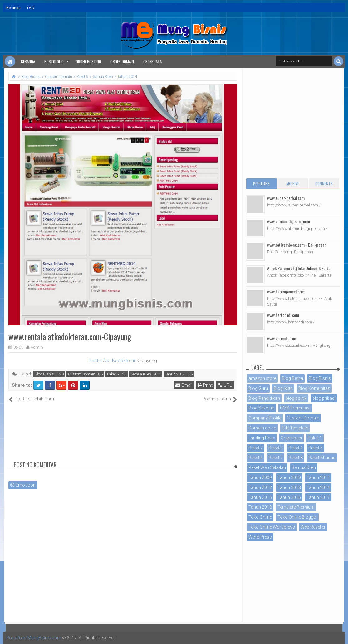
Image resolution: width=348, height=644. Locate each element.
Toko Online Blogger (297, 517)
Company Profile (265, 418)
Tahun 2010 (289, 477)
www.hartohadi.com (283, 315)
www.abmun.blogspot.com (289, 221)
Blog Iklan (283, 388)
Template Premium (296, 507)
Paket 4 (296, 448)
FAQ (31, 8)
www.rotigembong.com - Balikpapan (297, 245)
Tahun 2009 (260, 477)
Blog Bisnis (44, 374)
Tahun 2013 (289, 487)
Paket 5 (113, 374)
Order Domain (122, 61)
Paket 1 (315, 438)
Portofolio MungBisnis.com (34, 638)
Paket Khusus (322, 458)
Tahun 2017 (318, 497)
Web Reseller (313, 527)
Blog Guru (258, 388)
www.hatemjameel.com (286, 291)
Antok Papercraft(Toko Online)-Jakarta (299, 268)
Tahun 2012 (260, 487)
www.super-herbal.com (286, 198)
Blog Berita (292, 378)
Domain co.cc (262, 428)
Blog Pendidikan (264, 398)
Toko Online (260, 517)
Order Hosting (88, 61)
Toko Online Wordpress (272, 527)
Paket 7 (276, 458)
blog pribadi (324, 398)
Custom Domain (82, 374)
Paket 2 (256, 448)
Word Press (260, 537)
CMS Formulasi (295, 408)
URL (225, 385)
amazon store (262, 378)
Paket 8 (296, 458)
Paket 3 (276, 448)
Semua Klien (141, 374)
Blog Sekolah (261, 408)
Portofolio (54, 61)
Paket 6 (256, 458)
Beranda (13, 8)
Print (205, 385)
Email (184, 385)
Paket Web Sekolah (267, 467)
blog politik (296, 398)
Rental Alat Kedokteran (113, 361)
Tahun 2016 (289, 497)
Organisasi (291, 438)
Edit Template (295, 428)
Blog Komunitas (314, 388)
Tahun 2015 (260, 497)
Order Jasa (152, 61)
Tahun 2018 (260, 507)
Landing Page (262, 438)
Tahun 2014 (175, 374)
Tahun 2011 (318, 477)
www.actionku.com (282, 338)
